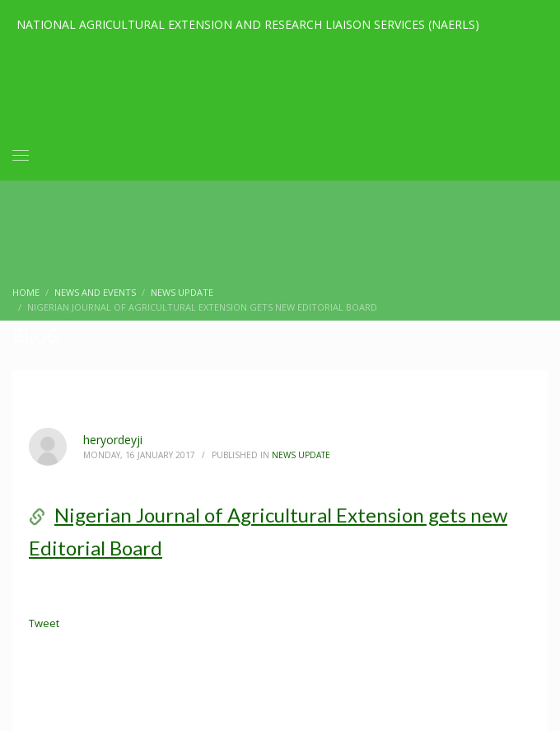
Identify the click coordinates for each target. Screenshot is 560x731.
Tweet (44, 623)
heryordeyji (113, 440)
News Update (301, 455)
